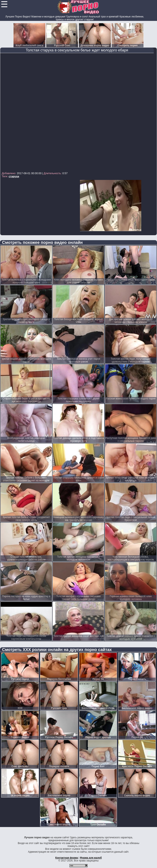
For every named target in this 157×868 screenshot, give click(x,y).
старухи (14, 176)
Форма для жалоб (91, 858)
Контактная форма (67, 858)
